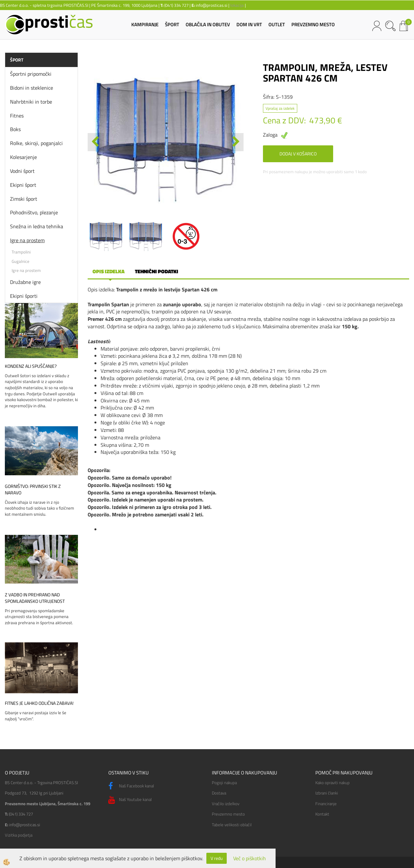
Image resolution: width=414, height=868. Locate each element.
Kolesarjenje (23, 157)
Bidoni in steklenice (32, 88)
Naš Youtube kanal (130, 800)
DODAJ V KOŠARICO (298, 154)
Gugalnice (21, 261)
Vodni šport (22, 171)
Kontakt (322, 814)
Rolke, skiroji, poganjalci (36, 143)
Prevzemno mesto (228, 814)
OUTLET (277, 24)
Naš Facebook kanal (131, 786)
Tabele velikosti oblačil (232, 825)
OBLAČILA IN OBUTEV (208, 24)
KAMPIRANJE (145, 24)
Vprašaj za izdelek (280, 108)
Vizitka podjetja (19, 835)
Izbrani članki (327, 793)
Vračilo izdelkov (226, 804)
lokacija (237, 5)
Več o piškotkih (250, 858)
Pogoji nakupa (224, 783)
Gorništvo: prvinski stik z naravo (33, 490)
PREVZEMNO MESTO (313, 24)
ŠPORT (172, 24)
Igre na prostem (27, 240)
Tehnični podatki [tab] (157, 271)
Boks (15, 129)
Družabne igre (25, 282)
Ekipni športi (24, 296)
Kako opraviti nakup (332, 783)
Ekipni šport (23, 185)
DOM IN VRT (249, 24)
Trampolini (21, 252)
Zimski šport (24, 199)
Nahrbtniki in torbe (31, 102)
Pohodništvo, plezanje (34, 212)
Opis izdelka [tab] (109, 271)
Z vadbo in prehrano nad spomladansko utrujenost (35, 598)
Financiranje (326, 804)
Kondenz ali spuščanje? (31, 366)
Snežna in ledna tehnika (37, 226)
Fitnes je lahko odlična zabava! (39, 703)
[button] (235, 142)
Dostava (219, 793)
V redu (217, 858)
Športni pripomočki (31, 74)
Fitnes (17, 116)
